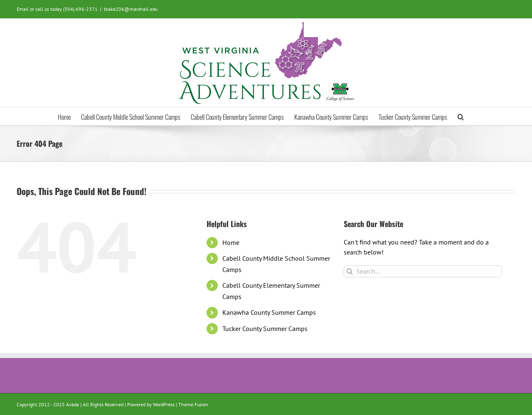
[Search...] (423, 271)
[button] (461, 116)
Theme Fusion (193, 404)
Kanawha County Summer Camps (269, 312)
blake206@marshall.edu (131, 9)
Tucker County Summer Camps (265, 329)
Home (231, 242)
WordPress (164, 404)
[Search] (350, 271)
